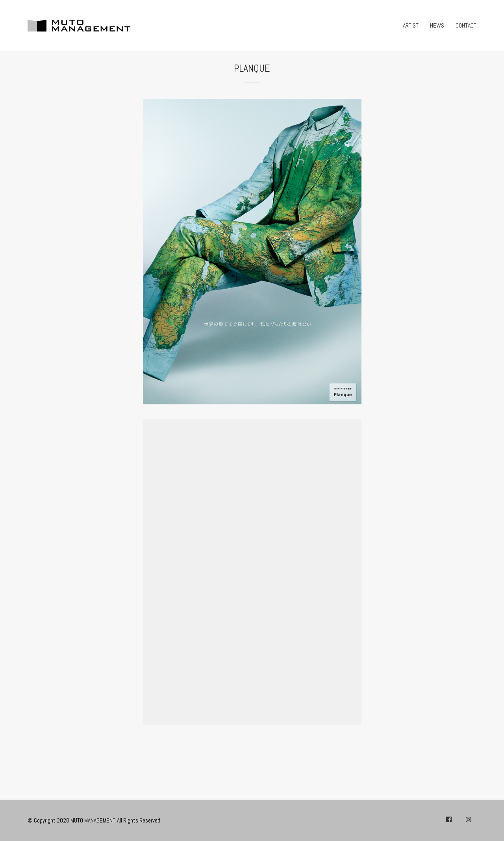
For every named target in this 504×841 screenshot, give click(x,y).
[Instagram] (469, 819)
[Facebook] (449, 819)
